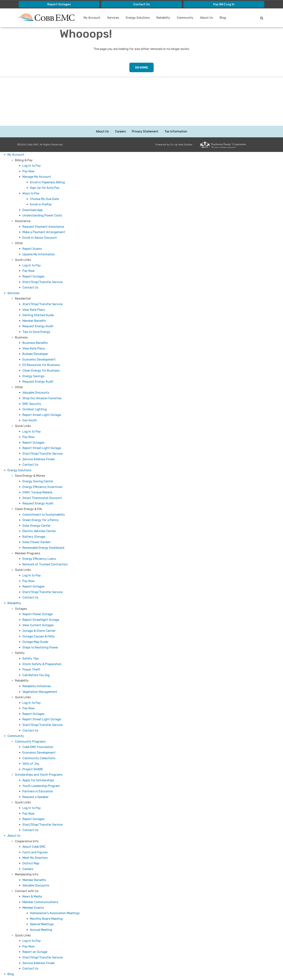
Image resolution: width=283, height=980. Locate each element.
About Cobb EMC (34, 847)
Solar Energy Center (37, 526)
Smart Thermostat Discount (42, 498)
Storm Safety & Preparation (42, 664)
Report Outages (33, 277)
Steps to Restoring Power (40, 648)
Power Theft (31, 670)
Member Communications (40, 902)
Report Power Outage (37, 614)
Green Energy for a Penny (41, 520)
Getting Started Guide (38, 315)
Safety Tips (31, 659)
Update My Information (39, 255)
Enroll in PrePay (41, 205)
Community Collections (39, 758)
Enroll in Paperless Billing (47, 183)
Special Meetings (42, 924)
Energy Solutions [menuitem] (138, 18)
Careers (120, 132)
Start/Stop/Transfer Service (43, 282)
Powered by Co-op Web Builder (174, 145)
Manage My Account (37, 177)
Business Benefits (35, 343)
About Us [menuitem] (207, 18)
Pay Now (29, 171)
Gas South (30, 420)
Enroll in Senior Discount (40, 238)
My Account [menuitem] (92, 18)
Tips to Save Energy (36, 332)
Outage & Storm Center (39, 631)
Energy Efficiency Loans (39, 559)
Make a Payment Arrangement (44, 232)
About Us (103, 132)
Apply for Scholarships (38, 780)
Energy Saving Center (38, 481)
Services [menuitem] (113, 18)
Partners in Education (38, 792)
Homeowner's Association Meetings (55, 913)
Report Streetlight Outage (41, 620)
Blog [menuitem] (223, 18)
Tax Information (176, 132)
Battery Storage (34, 537)
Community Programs (30, 742)
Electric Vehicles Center (39, 531)
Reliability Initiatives (37, 686)
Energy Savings (33, 376)
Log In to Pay (32, 166)
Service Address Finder (39, 459)
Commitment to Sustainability (44, 515)
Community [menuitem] (185, 18)
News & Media (32, 897)
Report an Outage (35, 952)
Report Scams (32, 249)
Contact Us (30, 288)
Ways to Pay (31, 194)
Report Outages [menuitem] (59, 4)
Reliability (14, 603)
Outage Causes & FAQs (39, 637)
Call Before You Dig (36, 675)
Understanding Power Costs (42, 216)
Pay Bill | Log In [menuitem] (224, 4)
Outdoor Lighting (35, 409)
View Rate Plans (34, 310)
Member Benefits (34, 321)
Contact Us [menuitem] (141, 4)
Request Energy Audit (38, 326)
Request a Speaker (36, 797)
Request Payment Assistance (43, 227)
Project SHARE (33, 769)
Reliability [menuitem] (163, 18)
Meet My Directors (35, 858)
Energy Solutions (19, 470)
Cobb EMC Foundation (38, 747)
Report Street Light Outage (42, 415)
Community (16, 736)
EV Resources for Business (41, 365)
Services (13, 293)
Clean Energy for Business (41, 371)
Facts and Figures (35, 852)
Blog (11, 974)
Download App (33, 210)
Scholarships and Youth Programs (39, 775)
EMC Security (32, 404)
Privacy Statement (145, 132)
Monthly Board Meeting (46, 919)
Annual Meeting (41, 930)
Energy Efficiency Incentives (42, 487)
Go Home (141, 67)
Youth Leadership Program (41, 786)
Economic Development (39, 360)
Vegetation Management (40, 692)
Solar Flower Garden (37, 542)
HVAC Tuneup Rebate (37, 493)
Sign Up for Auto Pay (45, 188)
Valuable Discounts (36, 393)
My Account (16, 155)
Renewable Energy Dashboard (43, 548)
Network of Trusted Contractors (45, 565)
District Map (31, 864)
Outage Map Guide (35, 642)
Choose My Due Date (44, 199)
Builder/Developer (35, 354)
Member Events (33, 908)
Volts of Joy (31, 764)
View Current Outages (38, 625)
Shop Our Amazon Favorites (42, 398)
